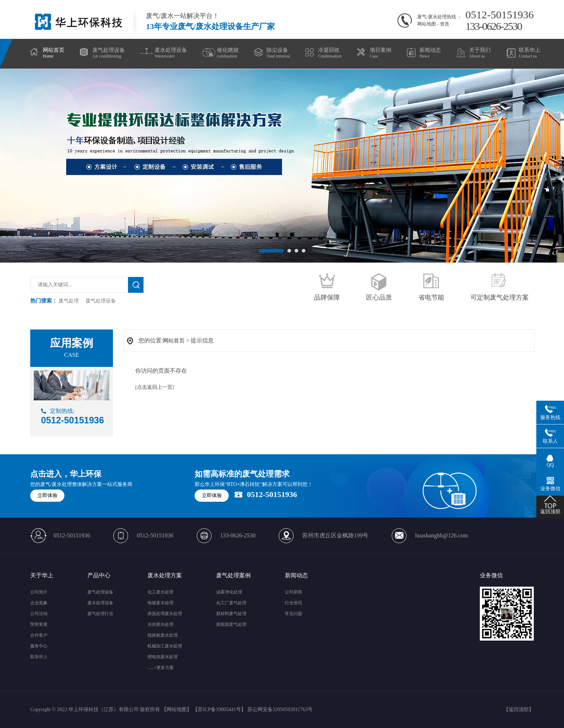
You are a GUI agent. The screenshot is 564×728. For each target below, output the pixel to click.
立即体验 (47, 495)
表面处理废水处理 (165, 614)
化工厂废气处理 (231, 603)
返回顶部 (519, 709)
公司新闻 (294, 592)
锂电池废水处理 (163, 657)
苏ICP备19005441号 (219, 709)
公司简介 (39, 592)
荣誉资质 (39, 624)
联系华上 (39, 657)
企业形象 (39, 603)
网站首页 (174, 341)
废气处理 (69, 301)
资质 (445, 24)
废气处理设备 (101, 301)
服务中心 (39, 646)
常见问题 (294, 614)
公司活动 (39, 614)
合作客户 (39, 635)
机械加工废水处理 (165, 646)
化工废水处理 (160, 592)
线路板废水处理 (163, 635)
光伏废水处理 (160, 624)
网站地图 (427, 24)
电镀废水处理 (160, 603)
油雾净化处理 (229, 592)
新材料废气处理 (231, 614)
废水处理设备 (100, 603)
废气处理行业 (100, 614)
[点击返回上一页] (154, 387)
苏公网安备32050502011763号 (280, 709)
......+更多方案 (161, 668)
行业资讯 (294, 603)
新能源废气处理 (231, 624)
